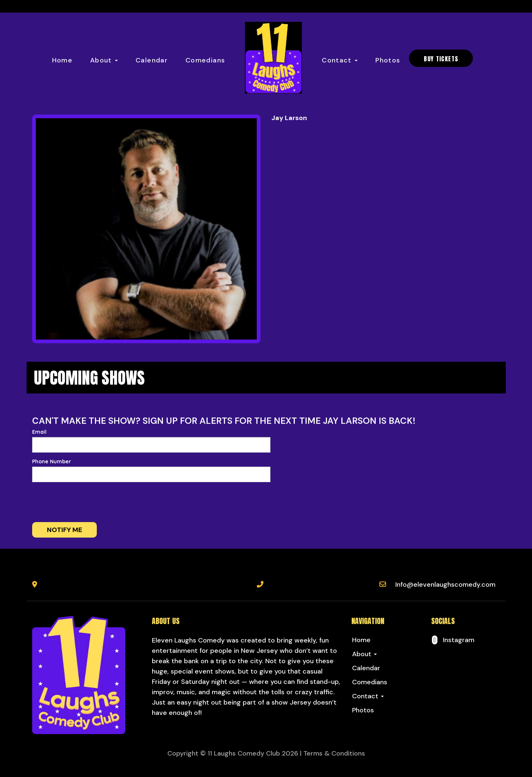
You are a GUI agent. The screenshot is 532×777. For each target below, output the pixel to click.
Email (39, 432)
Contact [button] (340, 60)
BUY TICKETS (441, 59)
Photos (388, 60)
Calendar (152, 60)
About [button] (104, 60)
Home (62, 60)
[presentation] (88, 502)
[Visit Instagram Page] (453, 640)
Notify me (64, 530)
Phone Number (52, 461)
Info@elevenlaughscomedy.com (445, 585)
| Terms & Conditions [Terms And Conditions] (332, 753)
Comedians (205, 60)
